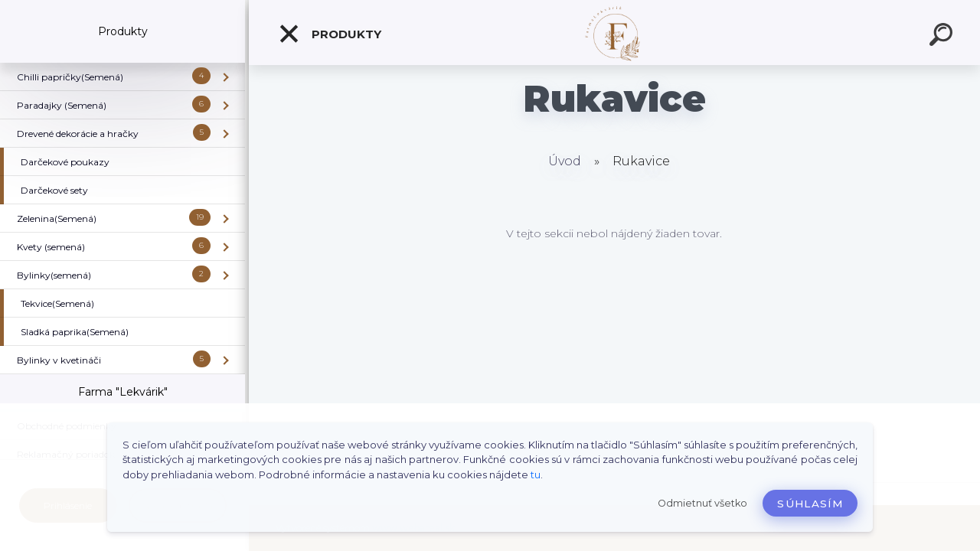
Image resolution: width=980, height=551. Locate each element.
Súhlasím (810, 504)
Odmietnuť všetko (702, 503)
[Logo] (614, 33)
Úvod (565, 161)
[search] (943, 37)
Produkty (330, 34)
